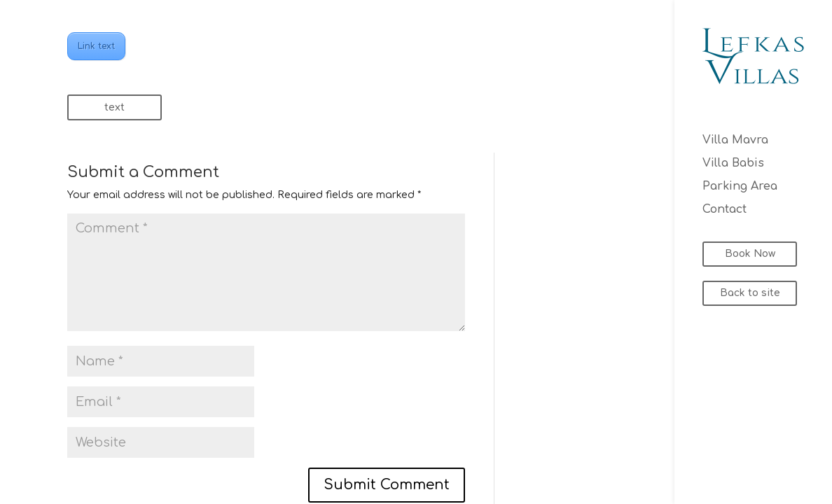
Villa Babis (733, 164)
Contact (724, 210)
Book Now (750, 254)
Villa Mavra (735, 141)
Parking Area (740, 187)
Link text (96, 46)
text (115, 107)
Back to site (750, 293)
